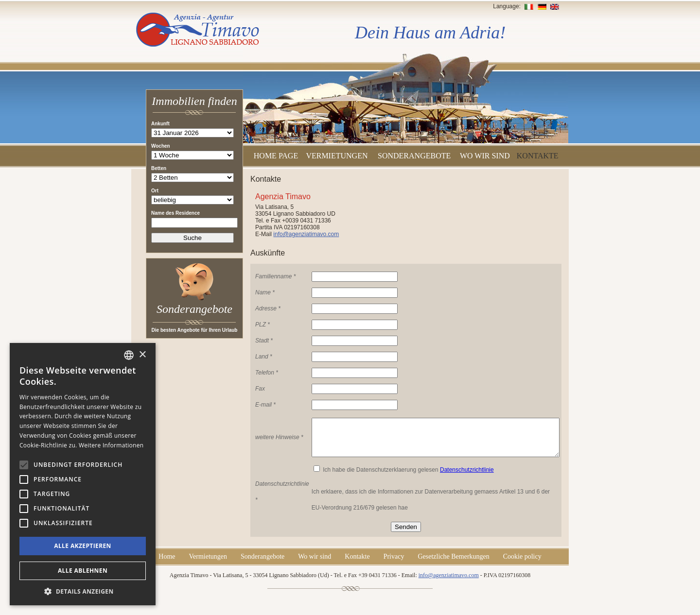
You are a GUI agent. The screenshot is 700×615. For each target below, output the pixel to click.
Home (167, 564)
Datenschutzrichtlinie (467, 477)
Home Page (276, 156)
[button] (83, 591)
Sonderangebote (414, 156)
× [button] (142, 355)
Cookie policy (522, 564)
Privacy (394, 564)
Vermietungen (337, 156)
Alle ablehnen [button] (83, 571)
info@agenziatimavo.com (306, 234)
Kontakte (538, 156)
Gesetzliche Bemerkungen (453, 564)
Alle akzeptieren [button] (83, 546)
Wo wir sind (485, 156)
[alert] (83, 474)
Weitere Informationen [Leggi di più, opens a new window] (111, 445)
